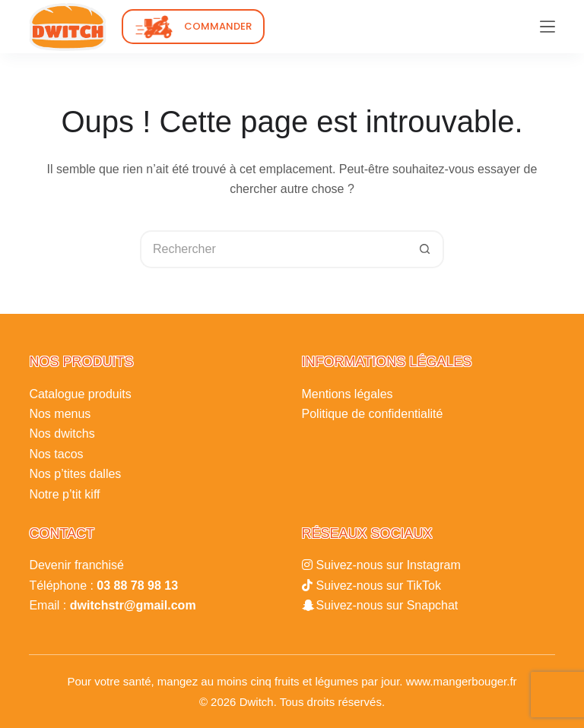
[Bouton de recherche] (425, 249)
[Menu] (547, 27)
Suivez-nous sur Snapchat (387, 605)
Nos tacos (56, 454)
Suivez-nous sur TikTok (379, 586)
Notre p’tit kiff (64, 494)
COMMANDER (218, 26)
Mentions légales (348, 394)
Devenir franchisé (76, 565)
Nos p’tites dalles (75, 474)
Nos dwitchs (62, 434)
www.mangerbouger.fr (462, 681)
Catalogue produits (80, 394)
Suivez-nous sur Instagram (389, 565)
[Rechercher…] (273, 249)
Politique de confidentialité (373, 414)
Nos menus (60, 414)
